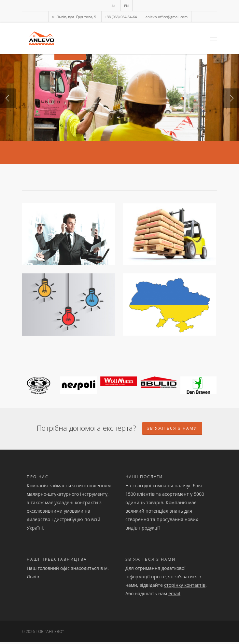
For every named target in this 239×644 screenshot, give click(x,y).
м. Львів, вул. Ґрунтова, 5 (74, 17)
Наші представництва (57, 562)
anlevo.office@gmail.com (167, 17)
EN (126, 6)
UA (113, 6)
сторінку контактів (185, 587)
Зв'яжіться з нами (150, 562)
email (174, 596)
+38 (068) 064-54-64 (121, 17)
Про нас (38, 479)
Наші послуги (144, 479)
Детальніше (70, 118)
